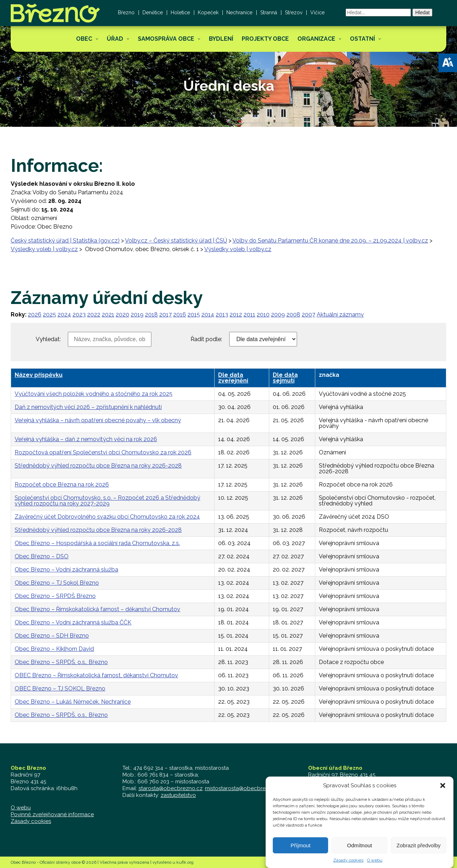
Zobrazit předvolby (419, 850)
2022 (94, 315)
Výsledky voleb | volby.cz (44, 249)
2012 (236, 315)
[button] (448, 63)
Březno (126, 13)
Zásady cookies (348, 865)
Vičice (317, 13)
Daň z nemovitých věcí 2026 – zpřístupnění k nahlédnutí (88, 407)
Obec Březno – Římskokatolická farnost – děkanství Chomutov (97, 609)
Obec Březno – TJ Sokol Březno (57, 583)
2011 (249, 315)
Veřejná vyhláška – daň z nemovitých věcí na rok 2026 (86, 439)
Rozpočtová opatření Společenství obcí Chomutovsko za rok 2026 (103, 452)
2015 (194, 315)
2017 (165, 315)
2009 (278, 315)
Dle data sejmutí (285, 378)
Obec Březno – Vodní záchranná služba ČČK (73, 622)
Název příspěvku (39, 375)
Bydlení (221, 39)
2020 (122, 315)
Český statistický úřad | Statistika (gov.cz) (65, 241)
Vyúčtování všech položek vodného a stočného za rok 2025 (94, 394)
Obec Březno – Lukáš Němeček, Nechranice (73, 702)
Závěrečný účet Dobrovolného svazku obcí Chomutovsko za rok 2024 (107, 517)
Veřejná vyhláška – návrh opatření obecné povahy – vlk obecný (98, 420)
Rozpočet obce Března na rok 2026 (62, 485)
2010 (263, 315)
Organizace (316, 39)
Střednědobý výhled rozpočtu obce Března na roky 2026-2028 (98, 466)
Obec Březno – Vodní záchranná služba (66, 570)
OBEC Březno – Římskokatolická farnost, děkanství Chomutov (96, 675)
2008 (293, 315)
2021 (108, 315)
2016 (180, 315)
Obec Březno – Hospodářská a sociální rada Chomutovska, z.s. (97, 543)
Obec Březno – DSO (42, 556)
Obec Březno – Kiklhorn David (54, 649)
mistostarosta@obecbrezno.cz (244, 788)
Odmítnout (360, 850)
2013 (222, 315)
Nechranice (239, 13)
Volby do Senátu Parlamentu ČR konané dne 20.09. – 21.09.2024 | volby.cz (330, 241)
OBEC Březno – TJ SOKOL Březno (60, 689)
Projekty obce (265, 39)
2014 (208, 315)
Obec (84, 39)
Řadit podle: (206, 339)
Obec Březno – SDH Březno (52, 636)
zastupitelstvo (178, 795)
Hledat (422, 13)
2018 (151, 315)
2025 (49, 315)
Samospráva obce (166, 39)
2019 (137, 315)
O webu (375, 865)
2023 (79, 315)
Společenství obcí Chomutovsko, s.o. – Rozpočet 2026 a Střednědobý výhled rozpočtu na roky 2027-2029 (107, 501)
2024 (64, 315)
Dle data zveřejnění (233, 378)
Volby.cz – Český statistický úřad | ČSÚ (176, 241)
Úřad (115, 39)
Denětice (153, 13)
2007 (308, 315)
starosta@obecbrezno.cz (170, 788)
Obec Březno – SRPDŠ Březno (55, 596)
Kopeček (208, 13)
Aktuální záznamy (340, 315)
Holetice (180, 13)
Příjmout (301, 850)
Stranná (269, 13)
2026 (35, 315)
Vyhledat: (48, 339)
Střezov (294, 13)
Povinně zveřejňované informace (52, 814)
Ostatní (362, 39)
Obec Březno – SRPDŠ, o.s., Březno (61, 662)
